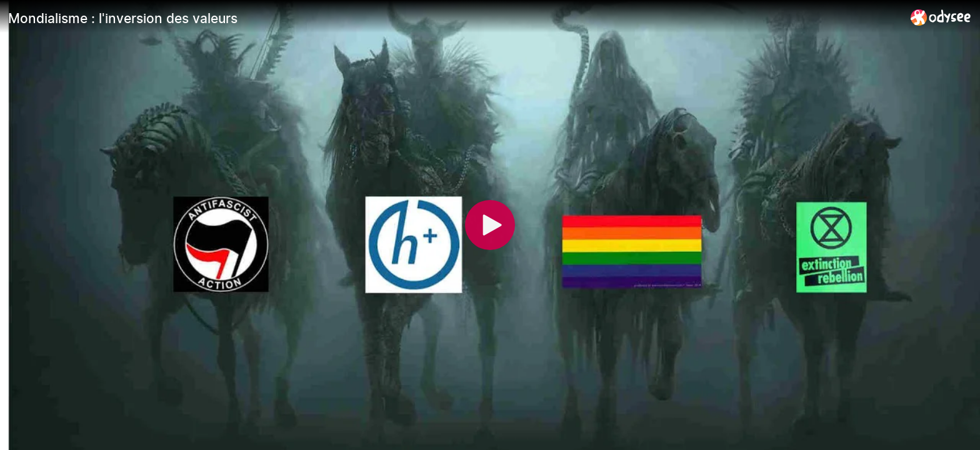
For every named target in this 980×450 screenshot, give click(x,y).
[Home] (941, 17)
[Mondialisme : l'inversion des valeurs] (454, 18)
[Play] (490, 225)
